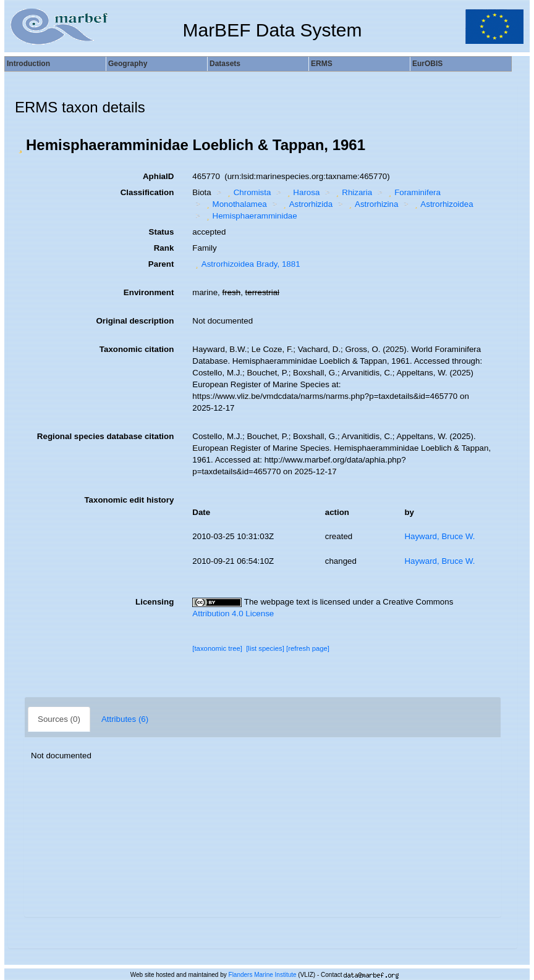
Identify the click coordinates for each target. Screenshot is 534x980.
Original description (135, 321)
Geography (128, 64)
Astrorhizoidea (443, 204)
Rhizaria (353, 192)
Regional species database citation (105, 436)
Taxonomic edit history (129, 500)
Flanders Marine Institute (263, 975)
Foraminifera (413, 192)
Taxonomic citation (137, 349)
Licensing (155, 602)
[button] (20, 145)
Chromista (248, 192)
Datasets (225, 64)
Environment (149, 292)
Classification (147, 192)
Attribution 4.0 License (233, 614)
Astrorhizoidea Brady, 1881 (246, 264)
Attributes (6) (125, 719)
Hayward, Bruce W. (439, 536)
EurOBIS (427, 64)
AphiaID (158, 176)
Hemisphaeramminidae (250, 216)
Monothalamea (235, 204)
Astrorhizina (372, 204)
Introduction (28, 64)
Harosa (302, 192)
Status (162, 232)
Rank (164, 248)
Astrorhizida (306, 204)
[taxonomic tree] (217, 648)
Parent (161, 264)
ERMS (322, 64)
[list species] (265, 648)
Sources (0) (59, 719)
